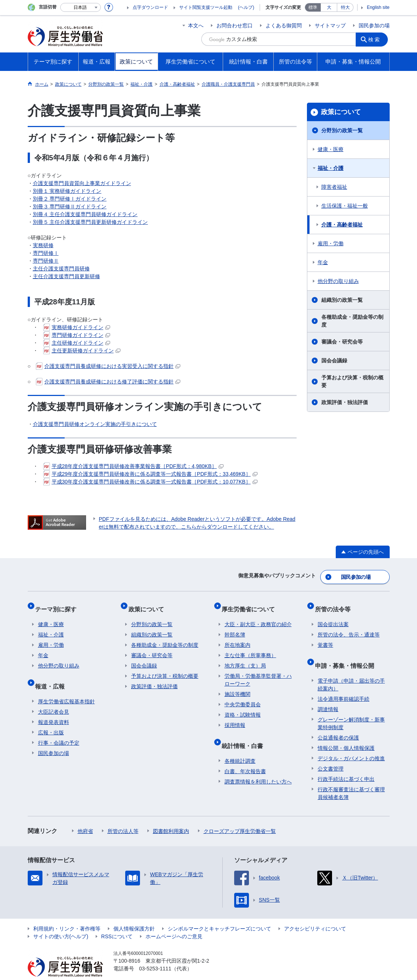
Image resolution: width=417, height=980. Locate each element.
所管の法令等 (335, 604)
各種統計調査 (240, 747)
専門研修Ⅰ (46, 253)
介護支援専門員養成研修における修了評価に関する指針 (108, 382)
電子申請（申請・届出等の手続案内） (351, 670)
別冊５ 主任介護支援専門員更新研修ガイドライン (90, 222)
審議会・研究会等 (342, 342)
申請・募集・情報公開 (347, 654)
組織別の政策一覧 (342, 300)
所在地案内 (237, 637)
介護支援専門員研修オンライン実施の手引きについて (95, 424)
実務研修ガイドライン (77, 327)
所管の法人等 (123, 817)
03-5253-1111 (155, 954)
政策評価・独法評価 (345, 402)
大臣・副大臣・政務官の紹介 (258, 616)
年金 (323, 262)
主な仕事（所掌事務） (250, 647)
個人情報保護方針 (134, 914)
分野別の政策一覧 (342, 130)
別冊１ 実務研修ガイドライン (67, 191)
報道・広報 (53, 675)
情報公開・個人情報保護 (346, 734)
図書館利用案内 (171, 817)
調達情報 (328, 695)
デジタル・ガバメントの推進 (351, 744)
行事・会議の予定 (59, 728)
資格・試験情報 (243, 707)
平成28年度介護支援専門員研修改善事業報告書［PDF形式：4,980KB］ (133, 466)
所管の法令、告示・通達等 (349, 626)
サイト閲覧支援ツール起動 (206, 7)
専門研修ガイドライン (77, 335)
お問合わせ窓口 (235, 25)
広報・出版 (51, 718)
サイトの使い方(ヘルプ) (61, 922)
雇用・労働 (331, 243)
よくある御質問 (284, 25)
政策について (341, 112)
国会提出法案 (333, 616)
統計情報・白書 (245, 734)
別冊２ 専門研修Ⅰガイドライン (70, 199)
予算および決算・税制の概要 (352, 381)
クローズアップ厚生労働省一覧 (240, 817)
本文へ (196, 25)
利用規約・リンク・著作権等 (67, 914)
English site (378, 7)
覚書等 (325, 637)
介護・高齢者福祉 (342, 225)
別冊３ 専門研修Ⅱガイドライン (70, 206)
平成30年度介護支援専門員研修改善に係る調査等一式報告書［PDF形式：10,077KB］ (150, 482)
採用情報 (235, 717)
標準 (313, 7)
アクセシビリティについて (315, 914)
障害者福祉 (334, 187)
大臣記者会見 (54, 697)
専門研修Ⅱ (46, 261)
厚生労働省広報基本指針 (66, 687)
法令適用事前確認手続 (343, 684)
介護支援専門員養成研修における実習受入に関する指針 (108, 366)
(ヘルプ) (246, 7)
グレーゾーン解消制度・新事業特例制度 (351, 709)
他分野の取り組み (338, 281)
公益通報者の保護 (338, 723)
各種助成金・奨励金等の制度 (352, 321)
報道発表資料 (54, 708)
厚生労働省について (251, 604)
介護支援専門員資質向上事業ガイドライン (82, 183)
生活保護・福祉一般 (345, 206)
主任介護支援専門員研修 (61, 269)
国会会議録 (334, 361)
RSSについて (117, 922)
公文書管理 (331, 754)
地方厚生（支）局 (245, 658)
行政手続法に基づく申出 (346, 765)
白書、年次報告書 (245, 757)
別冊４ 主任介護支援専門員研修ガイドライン (85, 214)
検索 (376, 39)
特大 (345, 7)
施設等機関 (237, 686)
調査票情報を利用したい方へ (258, 767)
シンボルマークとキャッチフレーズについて (219, 914)
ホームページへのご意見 (174, 922)
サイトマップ (330, 25)
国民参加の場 (374, 25)
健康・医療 (331, 149)
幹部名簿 (235, 626)
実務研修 (43, 245)
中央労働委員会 (243, 696)
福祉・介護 (331, 168)
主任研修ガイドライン (77, 343)
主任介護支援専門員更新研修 (66, 276)
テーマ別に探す (59, 604)
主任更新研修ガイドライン (82, 351)
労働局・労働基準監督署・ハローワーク (258, 672)
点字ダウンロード (150, 7)
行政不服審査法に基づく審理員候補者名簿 (351, 779)
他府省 (85, 817)
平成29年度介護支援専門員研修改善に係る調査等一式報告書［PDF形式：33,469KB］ (150, 474)
